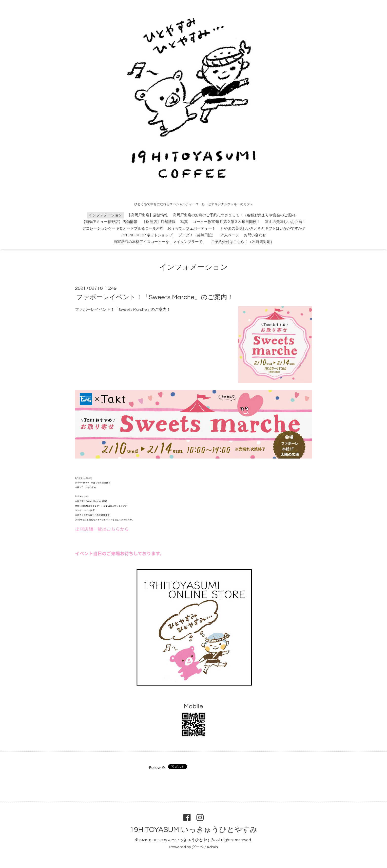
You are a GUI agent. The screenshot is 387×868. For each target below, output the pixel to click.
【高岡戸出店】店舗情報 (147, 215)
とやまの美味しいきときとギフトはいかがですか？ (263, 229)
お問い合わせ (255, 235)
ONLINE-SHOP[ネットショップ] (147, 235)
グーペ (198, 847)
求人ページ (230, 235)
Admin (212, 847)
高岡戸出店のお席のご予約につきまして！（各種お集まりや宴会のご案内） (236, 215)
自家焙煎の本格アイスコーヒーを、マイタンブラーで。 (160, 242)
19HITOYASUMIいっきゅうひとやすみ (194, 830)
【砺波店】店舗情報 (159, 222)
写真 (184, 222)
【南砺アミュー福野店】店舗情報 (109, 222)
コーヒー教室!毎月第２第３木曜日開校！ (226, 222)
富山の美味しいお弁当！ (285, 222)
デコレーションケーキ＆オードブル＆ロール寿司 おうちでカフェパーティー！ (149, 229)
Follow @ (157, 768)
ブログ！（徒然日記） (197, 235)
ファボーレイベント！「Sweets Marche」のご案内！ (155, 297)
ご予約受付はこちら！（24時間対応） (243, 242)
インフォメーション (106, 215)
